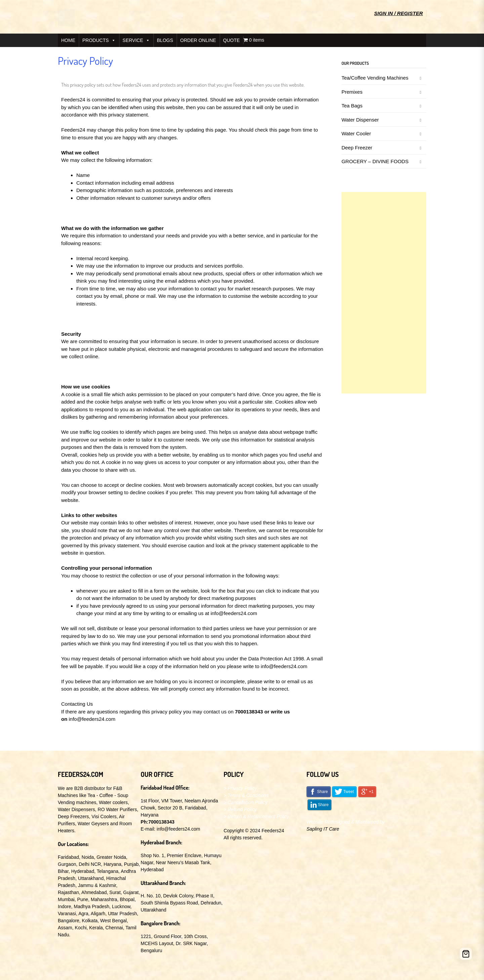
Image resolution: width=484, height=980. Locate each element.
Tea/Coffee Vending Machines (375, 78)
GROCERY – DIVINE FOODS (375, 161)
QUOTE (232, 40)
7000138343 (249, 712)
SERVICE (136, 40)
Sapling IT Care (323, 829)
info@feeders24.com (234, 613)
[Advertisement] (384, 293)
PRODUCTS (99, 40)
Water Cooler (356, 133)
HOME (68, 40)
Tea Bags (352, 106)
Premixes (352, 92)
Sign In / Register (398, 13)
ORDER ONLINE (198, 40)
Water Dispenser (360, 120)
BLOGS (165, 40)
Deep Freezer (357, 148)
